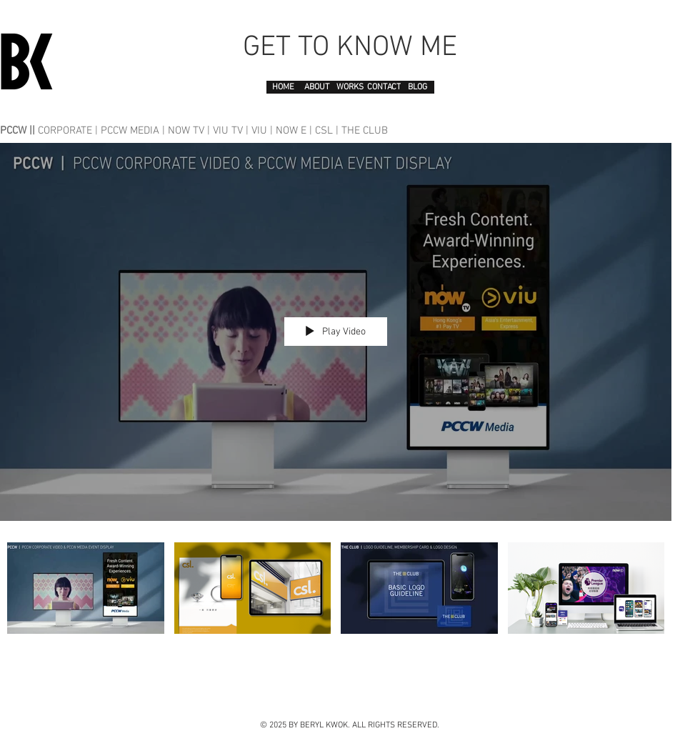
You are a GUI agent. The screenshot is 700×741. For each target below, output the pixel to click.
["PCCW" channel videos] (336, 605)
